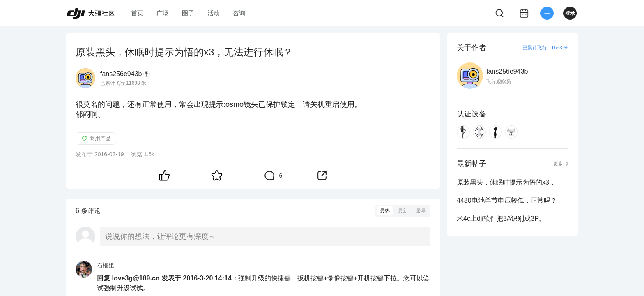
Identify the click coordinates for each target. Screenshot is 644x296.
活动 (214, 13)
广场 (163, 13)
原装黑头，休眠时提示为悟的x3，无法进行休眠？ (513, 182)
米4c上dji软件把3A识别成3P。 (501, 219)
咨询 (239, 13)
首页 (137, 13)
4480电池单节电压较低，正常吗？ (507, 200)
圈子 (188, 13)
